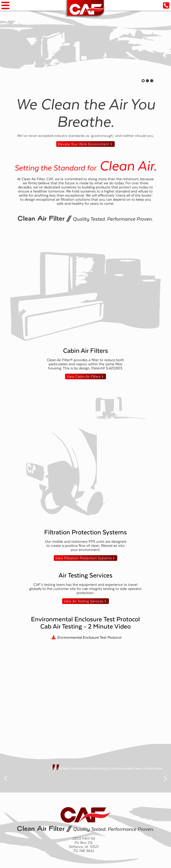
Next (165, 775)
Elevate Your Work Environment (84, 144)
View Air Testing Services (84, 601)
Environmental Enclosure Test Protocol (89, 637)
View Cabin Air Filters (84, 376)
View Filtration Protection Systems (84, 558)
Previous (6, 775)
